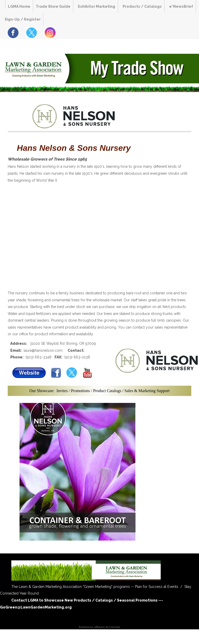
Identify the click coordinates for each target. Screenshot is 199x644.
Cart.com (115, 627)
